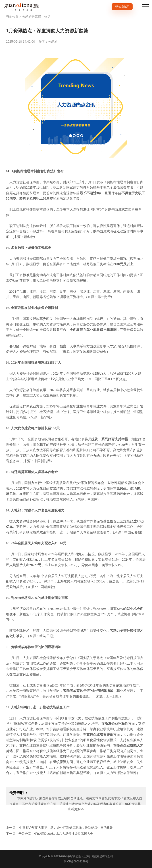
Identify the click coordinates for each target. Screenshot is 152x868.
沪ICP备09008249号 (76, 862)
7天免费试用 (122, 7)
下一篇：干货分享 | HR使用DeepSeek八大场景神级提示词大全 (50, 834)
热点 (47, 17)
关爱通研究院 (31, 17)
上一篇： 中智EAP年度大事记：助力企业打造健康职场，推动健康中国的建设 (60, 828)
